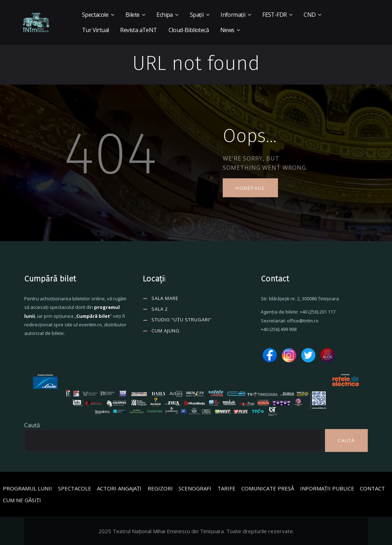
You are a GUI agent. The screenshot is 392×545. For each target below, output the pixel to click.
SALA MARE (165, 298)
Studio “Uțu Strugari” (182, 320)
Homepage (250, 188)
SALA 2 (160, 309)
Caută (32, 425)
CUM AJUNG (166, 331)
